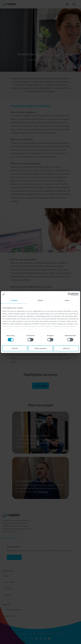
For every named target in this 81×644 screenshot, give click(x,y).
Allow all (66, 348)
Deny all (15, 348)
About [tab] (67, 300)
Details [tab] (40, 300)
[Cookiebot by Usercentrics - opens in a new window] (69, 294)
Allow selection (40, 348)
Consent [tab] (14, 300)
